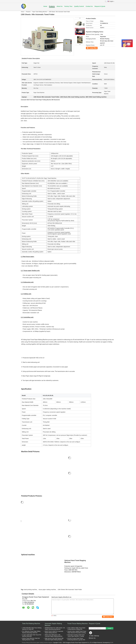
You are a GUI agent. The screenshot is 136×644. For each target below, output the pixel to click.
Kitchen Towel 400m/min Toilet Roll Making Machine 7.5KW (31, 639)
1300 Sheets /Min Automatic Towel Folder (70, 590)
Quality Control (79, 6)
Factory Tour (68, 6)
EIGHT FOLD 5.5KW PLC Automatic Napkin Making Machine (54, 632)
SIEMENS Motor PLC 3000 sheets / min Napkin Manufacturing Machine (55, 629)
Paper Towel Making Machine (40, 12)
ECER (112, 643)
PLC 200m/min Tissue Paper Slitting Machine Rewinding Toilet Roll (31, 632)
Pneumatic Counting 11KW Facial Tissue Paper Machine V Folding (76, 636)
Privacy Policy (25, 643)
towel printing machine (30, 590)
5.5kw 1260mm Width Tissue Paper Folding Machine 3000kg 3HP (76, 629)
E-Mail (91, 636)
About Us (60, 6)
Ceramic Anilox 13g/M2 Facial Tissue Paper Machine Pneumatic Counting (77, 632)
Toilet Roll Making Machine (31, 624)
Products (52, 6)
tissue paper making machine (47, 590)
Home (45, 6)
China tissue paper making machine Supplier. (41, 643)
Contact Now (89, 48)
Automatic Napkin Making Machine (53, 624)
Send (110, 628)
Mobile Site (92, 638)
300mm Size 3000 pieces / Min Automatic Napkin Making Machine (54, 636)
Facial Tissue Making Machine (78, 624)
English (112, 1)
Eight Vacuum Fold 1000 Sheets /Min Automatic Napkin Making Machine (54, 639)
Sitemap (96, 636)
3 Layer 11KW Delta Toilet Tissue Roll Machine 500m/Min (32, 636)
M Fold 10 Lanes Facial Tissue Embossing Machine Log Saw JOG (76, 639)
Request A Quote (100, 6)
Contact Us (89, 6)
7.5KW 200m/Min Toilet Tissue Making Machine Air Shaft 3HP (32, 629)
